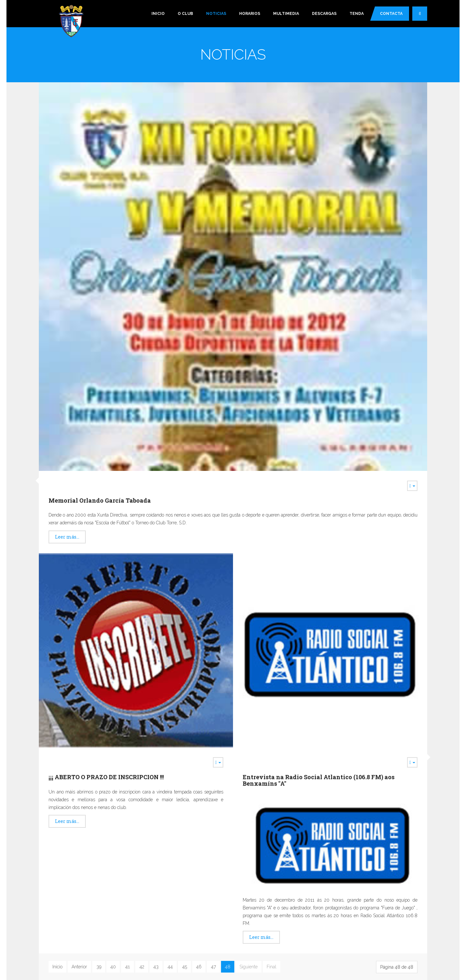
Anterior (79, 967)
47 (213, 967)
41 (128, 967)
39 (99, 967)
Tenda (357, 14)
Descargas (324, 14)
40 (113, 967)
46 (199, 967)
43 (156, 967)
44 (170, 967)
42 (142, 967)
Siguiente (249, 967)
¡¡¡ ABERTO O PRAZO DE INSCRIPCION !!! (106, 777)
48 (228, 967)
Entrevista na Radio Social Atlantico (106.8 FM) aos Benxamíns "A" (319, 780)
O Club (185, 14)
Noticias (216, 14)
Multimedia (286, 14)
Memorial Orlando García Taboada (100, 500)
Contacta (391, 14)
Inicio (158, 14)
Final (272, 967)
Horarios (250, 14)
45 (185, 967)
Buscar (423, 16)
